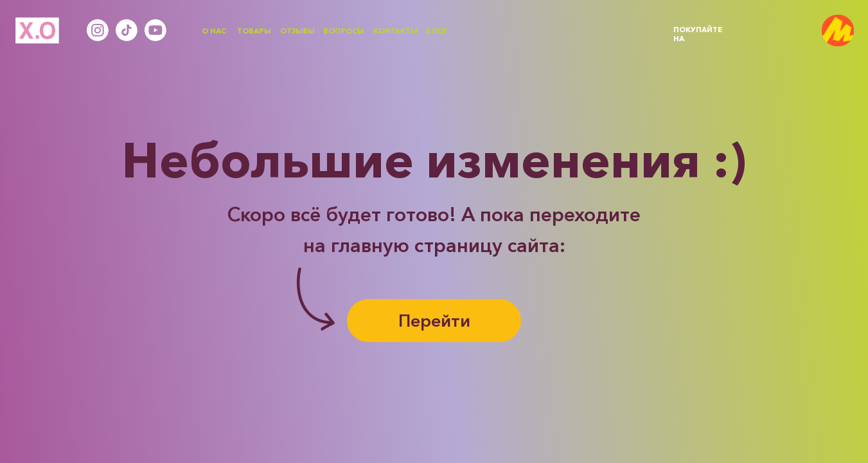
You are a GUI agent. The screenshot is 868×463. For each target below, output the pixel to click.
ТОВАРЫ (254, 31)
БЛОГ (437, 31)
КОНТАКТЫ (395, 31)
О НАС (214, 31)
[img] (838, 31)
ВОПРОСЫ (344, 31)
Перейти (434, 321)
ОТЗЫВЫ (297, 31)
